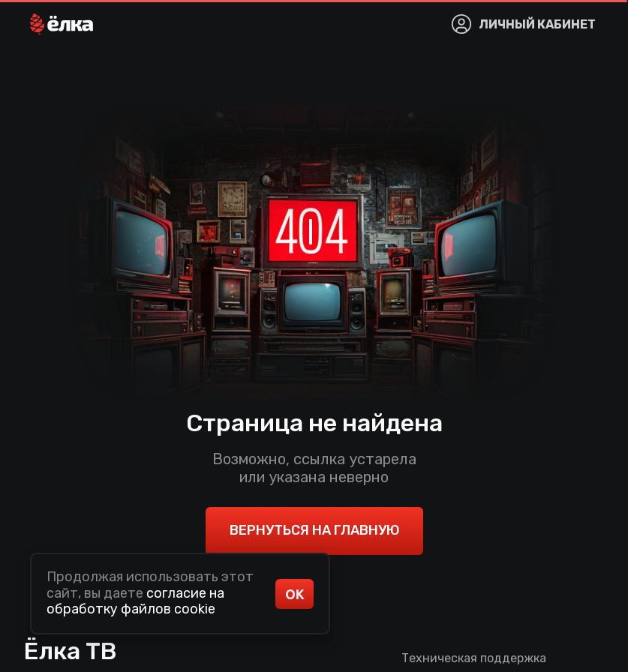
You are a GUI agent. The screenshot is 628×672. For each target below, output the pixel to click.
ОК (295, 594)
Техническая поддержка (474, 658)
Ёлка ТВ (71, 651)
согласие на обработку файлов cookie (135, 601)
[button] (62, 24)
